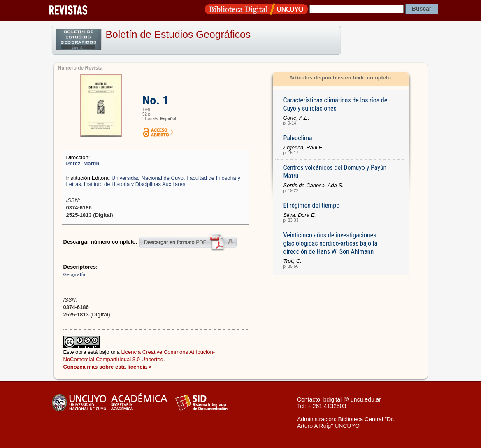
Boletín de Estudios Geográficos (178, 34)
